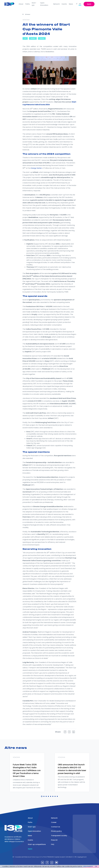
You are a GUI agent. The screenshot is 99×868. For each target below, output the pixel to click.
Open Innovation (44, 4)
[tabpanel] (27, 775)
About (21, 4)
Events (64, 4)
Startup (42, 38)
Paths (28, 4)
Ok (96, 866)
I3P (25, 38)
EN (80, 4)
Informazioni (88, 866)
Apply (89, 4)
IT (77, 4)
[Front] (11, 4)
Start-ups (34, 4)
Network (56, 4)
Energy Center (36, 168)
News (71, 4)
